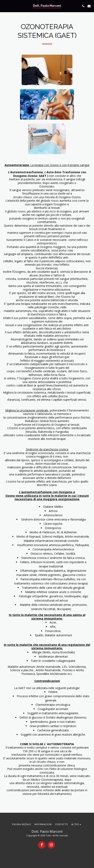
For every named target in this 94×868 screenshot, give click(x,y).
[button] (4, 6)
